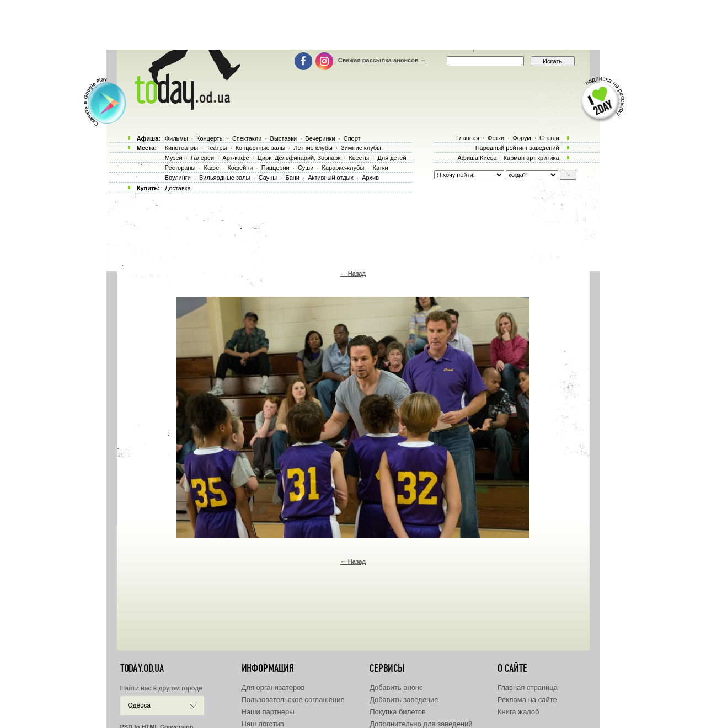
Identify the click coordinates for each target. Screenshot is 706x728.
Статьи (549, 138)
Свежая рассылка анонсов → (382, 60)
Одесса (139, 705)
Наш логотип (263, 724)
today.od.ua (142, 668)
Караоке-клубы (343, 168)
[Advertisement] (353, 25)
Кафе (212, 168)
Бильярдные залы (224, 178)
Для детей (392, 158)
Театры (216, 148)
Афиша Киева (477, 158)
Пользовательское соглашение (293, 700)
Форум (522, 138)
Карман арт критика (531, 158)
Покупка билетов (398, 712)
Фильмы (176, 138)
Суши (306, 168)
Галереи (202, 158)
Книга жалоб (518, 712)
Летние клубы (313, 148)
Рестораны (180, 168)
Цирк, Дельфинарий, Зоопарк (299, 158)
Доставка (178, 188)
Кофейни (240, 168)
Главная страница (528, 687)
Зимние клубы (361, 148)
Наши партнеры (268, 712)
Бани (292, 178)
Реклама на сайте (527, 700)
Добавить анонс (396, 687)
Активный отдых (331, 178)
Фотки (496, 138)
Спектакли (247, 138)
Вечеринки (320, 138)
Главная (468, 138)
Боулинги (178, 178)
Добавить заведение (404, 700)
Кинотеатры (181, 148)
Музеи (174, 158)
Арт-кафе (236, 158)
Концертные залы (260, 148)
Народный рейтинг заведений (517, 148)
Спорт (352, 138)
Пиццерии (276, 168)
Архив (370, 178)
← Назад (353, 274)
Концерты (210, 138)
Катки (380, 168)
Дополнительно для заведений (421, 724)
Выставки (284, 138)
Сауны (268, 178)
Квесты (359, 158)
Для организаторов (273, 687)
